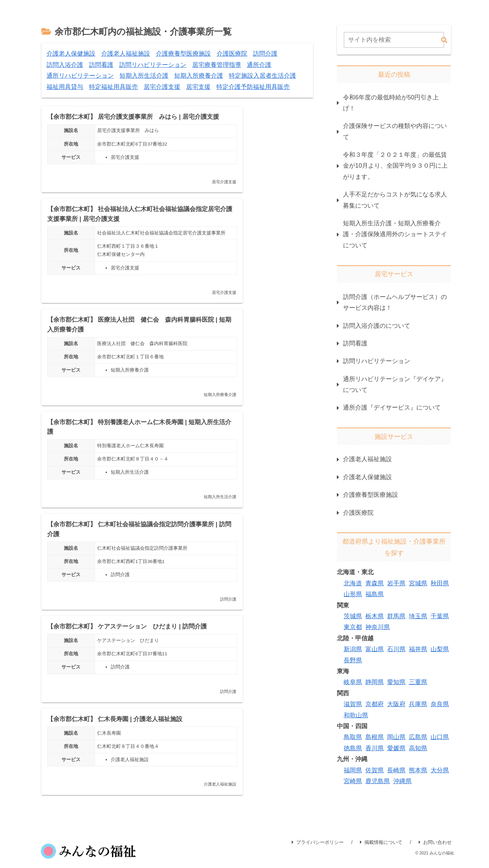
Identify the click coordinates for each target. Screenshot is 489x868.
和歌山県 (356, 715)
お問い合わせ (435, 821)
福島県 (375, 594)
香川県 (375, 748)
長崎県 (396, 770)
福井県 (418, 649)
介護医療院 (358, 513)
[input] (394, 40)
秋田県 (440, 583)
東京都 (353, 627)
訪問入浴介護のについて (377, 326)
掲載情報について (381, 821)
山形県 (353, 594)
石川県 (396, 649)
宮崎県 (353, 781)
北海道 (353, 583)
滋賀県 (353, 704)
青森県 (375, 583)
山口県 (440, 737)
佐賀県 (375, 770)
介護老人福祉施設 (367, 459)
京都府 (375, 704)
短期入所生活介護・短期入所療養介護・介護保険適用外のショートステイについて (395, 234)
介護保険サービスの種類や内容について (395, 131)
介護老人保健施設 (367, 477)
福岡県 (353, 770)
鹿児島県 (378, 781)
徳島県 (353, 748)
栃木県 (375, 616)
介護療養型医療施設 (370, 495)
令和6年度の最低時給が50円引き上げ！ (391, 103)
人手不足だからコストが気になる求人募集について (395, 200)
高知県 (418, 748)
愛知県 (396, 682)
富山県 (375, 649)
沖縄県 (402, 781)
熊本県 (418, 770)
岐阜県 (353, 682)
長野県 (353, 660)
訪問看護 (355, 343)
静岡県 (375, 682)
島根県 (375, 737)
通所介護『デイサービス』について (392, 408)
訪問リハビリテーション (377, 361)
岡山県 (396, 737)
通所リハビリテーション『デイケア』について (395, 384)
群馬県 (396, 616)
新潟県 (353, 649)
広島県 (418, 737)
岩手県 (396, 583)
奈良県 (440, 704)
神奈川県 (378, 627)
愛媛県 (396, 748)
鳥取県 (353, 737)
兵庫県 (418, 704)
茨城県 (353, 616)
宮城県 (418, 583)
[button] (444, 41)
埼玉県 (418, 616)
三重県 (418, 682)
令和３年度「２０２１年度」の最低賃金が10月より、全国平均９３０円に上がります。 (395, 166)
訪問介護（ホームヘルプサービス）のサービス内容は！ (395, 302)
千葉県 (440, 616)
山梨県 (440, 649)
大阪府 (396, 704)
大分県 (440, 770)
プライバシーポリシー (318, 821)
